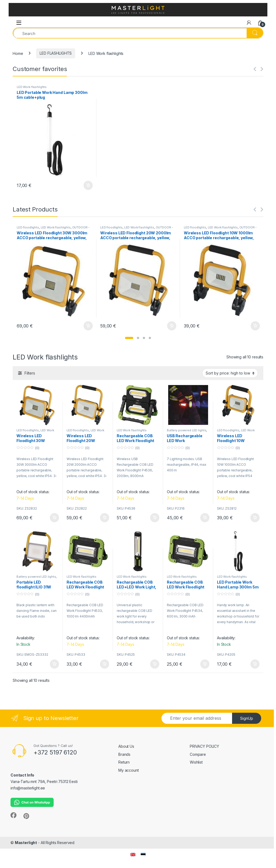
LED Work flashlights (32, 87)
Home (18, 53)
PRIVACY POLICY (204, 746)
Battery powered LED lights (187, 430)
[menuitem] (133, 854)
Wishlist (196, 762)
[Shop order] (230, 373)
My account (129, 770)
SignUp (247, 718)
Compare (198, 754)
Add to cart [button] (88, 185)
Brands (124, 754)
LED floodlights (28, 227)
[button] (129, 338)
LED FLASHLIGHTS (56, 53)
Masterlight (26, 843)
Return (124, 762)
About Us (126, 746)
